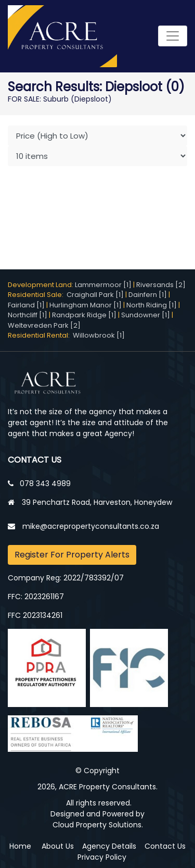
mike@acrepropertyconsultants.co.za (91, 526)
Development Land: (41, 285)
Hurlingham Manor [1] (86, 305)
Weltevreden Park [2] (44, 325)
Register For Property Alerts (72, 555)
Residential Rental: (40, 335)
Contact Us (165, 846)
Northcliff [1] (28, 315)
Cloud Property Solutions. (98, 825)
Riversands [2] (161, 285)
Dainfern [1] (148, 295)
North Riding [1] (152, 305)
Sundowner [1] (146, 315)
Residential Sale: (37, 295)
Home (20, 846)
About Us (58, 846)
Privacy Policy (102, 857)
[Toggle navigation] (173, 36)
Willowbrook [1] (99, 335)
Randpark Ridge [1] (84, 315)
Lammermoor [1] (103, 285)
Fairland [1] (26, 305)
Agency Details (109, 846)
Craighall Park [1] (95, 295)
